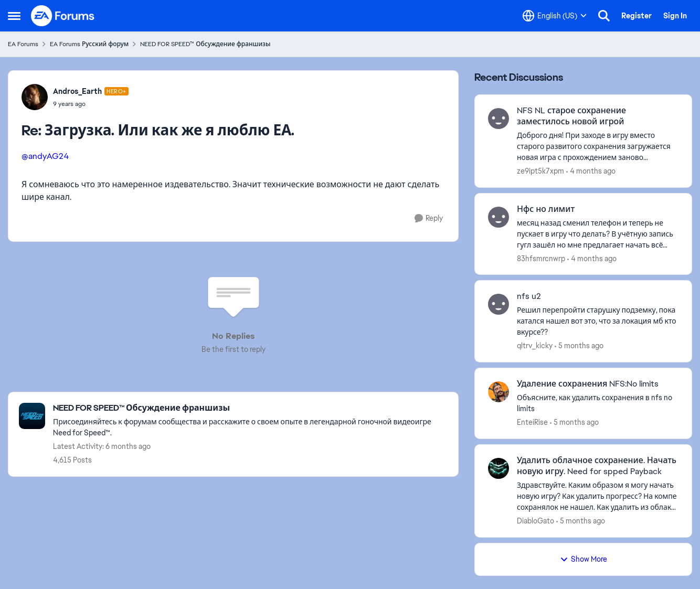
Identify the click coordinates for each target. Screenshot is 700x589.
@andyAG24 (45, 156)
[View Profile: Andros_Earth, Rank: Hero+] (35, 97)
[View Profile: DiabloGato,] (499, 468)
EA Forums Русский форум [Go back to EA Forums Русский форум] (89, 44)
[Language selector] (555, 16)
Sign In (675, 16)
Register (637, 16)
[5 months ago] (579, 346)
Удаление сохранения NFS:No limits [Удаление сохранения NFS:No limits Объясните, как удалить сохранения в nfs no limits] (588, 384)
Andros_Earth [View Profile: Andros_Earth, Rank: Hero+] (77, 91)
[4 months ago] (591, 171)
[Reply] (429, 218)
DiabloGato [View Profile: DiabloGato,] (535, 521)
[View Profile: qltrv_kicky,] (499, 304)
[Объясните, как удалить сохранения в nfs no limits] (598, 403)
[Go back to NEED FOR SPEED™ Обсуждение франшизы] (250, 408)
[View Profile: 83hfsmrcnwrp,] (499, 217)
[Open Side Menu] (14, 16)
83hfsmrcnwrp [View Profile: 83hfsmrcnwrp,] (541, 258)
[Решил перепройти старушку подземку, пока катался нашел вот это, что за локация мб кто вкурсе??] (598, 321)
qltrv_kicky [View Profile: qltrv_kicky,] (535, 346)
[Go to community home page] (63, 16)
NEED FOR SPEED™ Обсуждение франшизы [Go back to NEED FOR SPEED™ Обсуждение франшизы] (205, 44)
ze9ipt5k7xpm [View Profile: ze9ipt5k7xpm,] (540, 171)
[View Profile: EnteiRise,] (499, 392)
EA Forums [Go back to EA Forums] (23, 44)
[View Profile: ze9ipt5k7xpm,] (499, 119)
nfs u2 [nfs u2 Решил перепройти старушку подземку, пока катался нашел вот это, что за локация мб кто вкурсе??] (529, 296)
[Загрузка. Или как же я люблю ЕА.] (91, 104)
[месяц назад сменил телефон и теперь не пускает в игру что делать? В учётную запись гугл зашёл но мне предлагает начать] (598, 234)
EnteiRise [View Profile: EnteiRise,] (532, 422)
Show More (584, 559)
